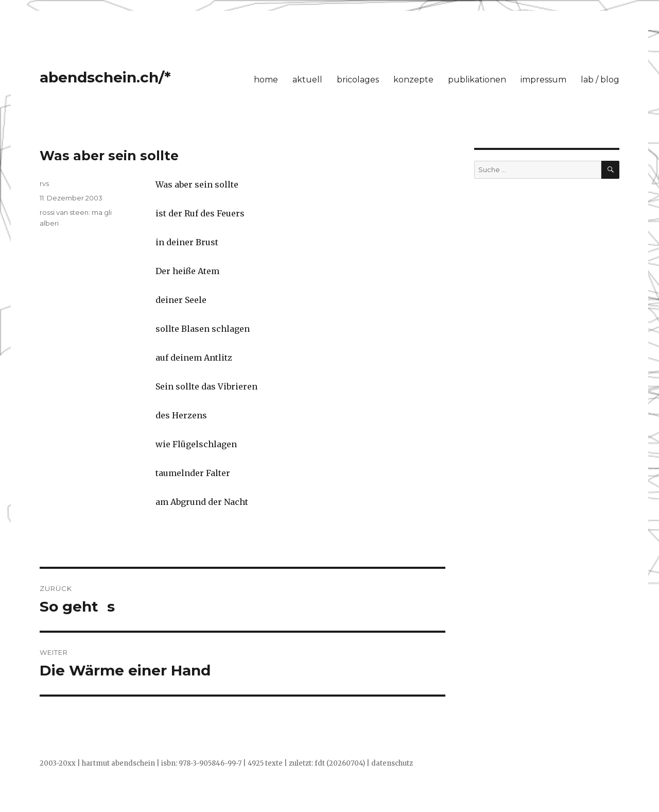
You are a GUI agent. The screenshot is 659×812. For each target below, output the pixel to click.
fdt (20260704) (340, 763)
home (266, 80)
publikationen (477, 80)
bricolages (358, 80)
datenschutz (392, 763)
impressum (543, 80)
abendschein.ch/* (105, 77)
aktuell (307, 80)
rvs (44, 183)
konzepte (413, 80)
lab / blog (600, 80)
